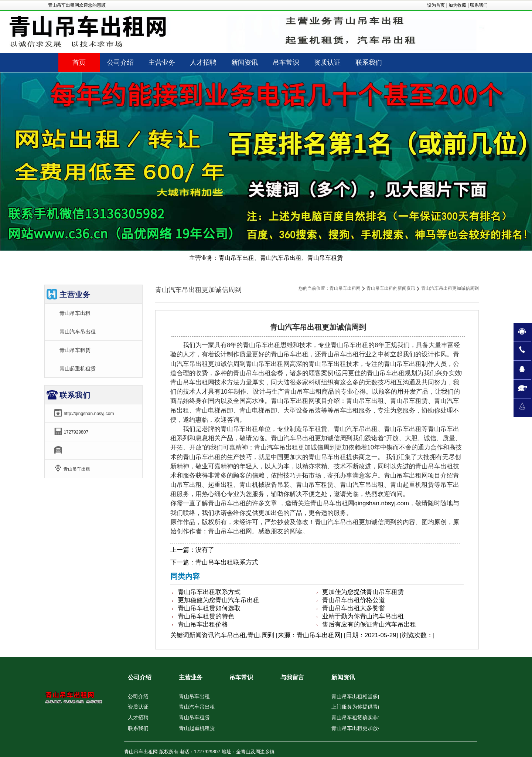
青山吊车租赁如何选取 (209, 608)
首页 (79, 62)
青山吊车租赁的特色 (206, 616)
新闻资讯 (202, 635)
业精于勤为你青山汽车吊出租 (363, 616)
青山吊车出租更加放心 (357, 728)
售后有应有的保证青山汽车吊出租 (369, 624)
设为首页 (436, 5)
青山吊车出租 (75, 313)
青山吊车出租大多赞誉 (354, 608)
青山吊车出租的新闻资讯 (391, 288)
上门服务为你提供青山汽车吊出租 (370, 707)
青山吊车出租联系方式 (227, 562)
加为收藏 (457, 5)
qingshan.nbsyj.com (382, 503)
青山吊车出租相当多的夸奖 (362, 696)
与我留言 (292, 677)
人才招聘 (138, 717)
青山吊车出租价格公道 (354, 600)
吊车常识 (241, 677)
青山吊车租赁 (75, 350)
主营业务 (191, 677)
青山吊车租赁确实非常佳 (360, 717)
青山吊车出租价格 (203, 624)
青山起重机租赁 (78, 369)
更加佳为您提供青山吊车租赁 (363, 592)
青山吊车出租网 (345, 288)
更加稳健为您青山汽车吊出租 (219, 600)
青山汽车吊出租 (78, 332)
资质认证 (138, 707)
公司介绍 (140, 677)
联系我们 (479, 5)
